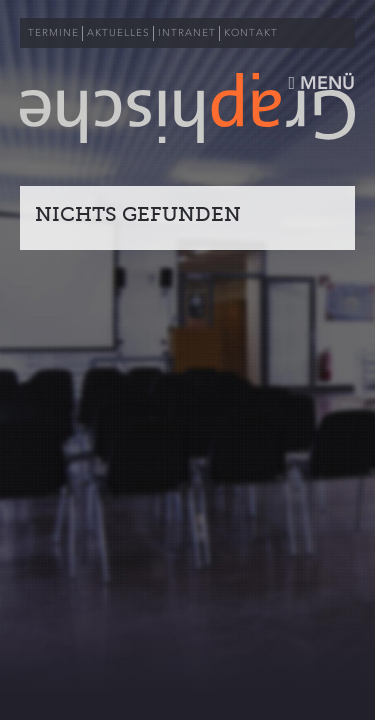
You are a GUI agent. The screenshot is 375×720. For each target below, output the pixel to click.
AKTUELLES (118, 33)
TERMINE (53, 33)
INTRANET (187, 33)
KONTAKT (251, 33)
